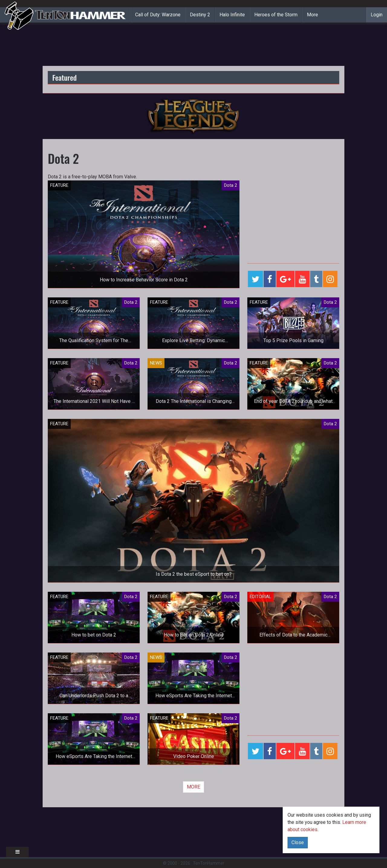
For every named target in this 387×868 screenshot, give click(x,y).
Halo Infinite (232, 15)
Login (377, 15)
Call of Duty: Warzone (158, 15)
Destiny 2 (200, 15)
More (312, 15)
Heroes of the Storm (276, 15)
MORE (193, 787)
